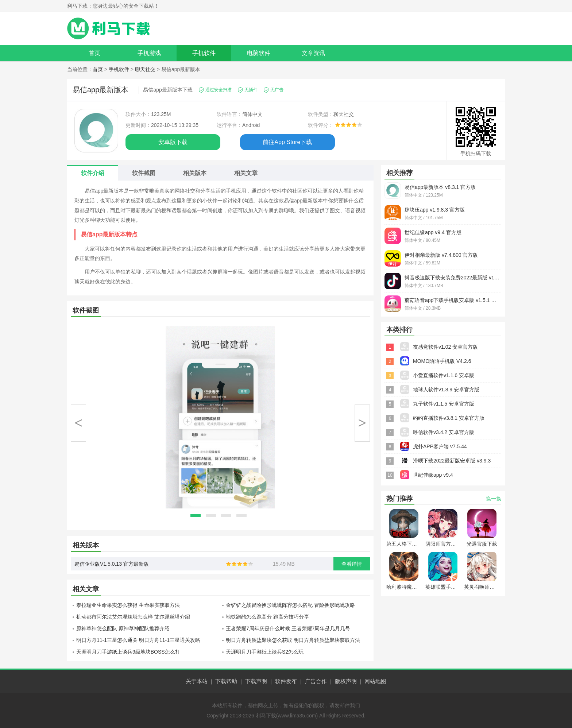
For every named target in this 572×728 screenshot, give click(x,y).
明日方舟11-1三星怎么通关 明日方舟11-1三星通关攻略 (138, 640)
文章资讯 (313, 53)
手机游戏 (149, 53)
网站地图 (375, 681)
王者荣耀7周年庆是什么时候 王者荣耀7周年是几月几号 (288, 628)
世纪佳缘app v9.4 (433, 475)
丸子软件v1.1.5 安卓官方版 (444, 404)
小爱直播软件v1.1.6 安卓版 (444, 375)
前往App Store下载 (287, 142)
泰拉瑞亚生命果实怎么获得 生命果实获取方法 (128, 605)
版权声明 (346, 681)
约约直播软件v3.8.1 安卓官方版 (449, 418)
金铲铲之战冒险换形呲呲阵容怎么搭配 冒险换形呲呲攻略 (290, 605)
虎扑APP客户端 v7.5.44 (440, 446)
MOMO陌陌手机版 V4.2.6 (442, 361)
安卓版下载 (173, 142)
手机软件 (204, 53)
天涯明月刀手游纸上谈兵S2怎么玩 (265, 652)
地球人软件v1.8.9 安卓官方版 (446, 390)
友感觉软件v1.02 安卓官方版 (445, 347)
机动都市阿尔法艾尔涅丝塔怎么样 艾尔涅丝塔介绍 (133, 617)
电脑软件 (259, 53)
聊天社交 (145, 69)
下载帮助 (226, 681)
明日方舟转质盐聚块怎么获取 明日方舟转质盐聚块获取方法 (293, 640)
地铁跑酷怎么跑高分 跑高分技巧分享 (267, 617)
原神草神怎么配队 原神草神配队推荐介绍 (123, 628)
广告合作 (316, 681)
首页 (94, 53)
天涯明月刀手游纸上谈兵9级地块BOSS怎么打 (128, 652)
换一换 (494, 499)
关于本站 (197, 681)
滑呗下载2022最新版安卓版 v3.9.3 (452, 461)
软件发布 (286, 681)
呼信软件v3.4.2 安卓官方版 (444, 432)
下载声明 (256, 681)
